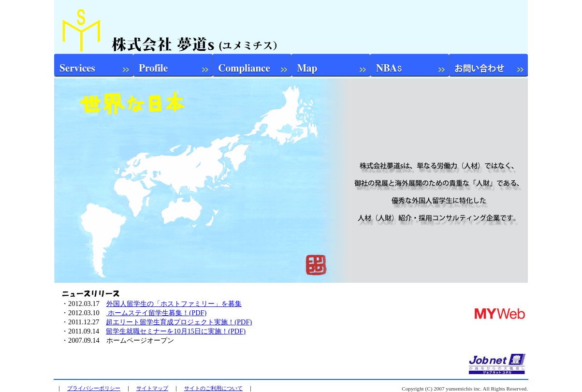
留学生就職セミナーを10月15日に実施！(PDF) (176, 331)
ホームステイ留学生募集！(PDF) (157, 313)
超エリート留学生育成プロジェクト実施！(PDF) (179, 322)
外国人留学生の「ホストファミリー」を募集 (174, 304)
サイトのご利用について (213, 388)
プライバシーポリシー (94, 388)
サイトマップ (152, 388)
